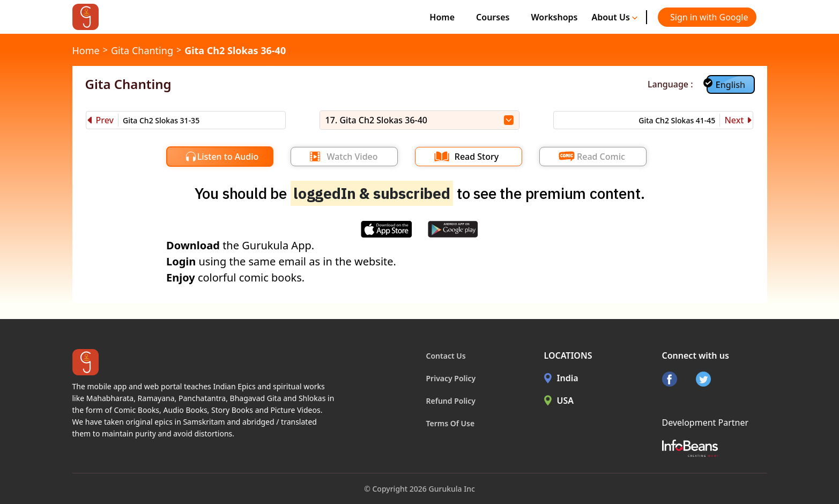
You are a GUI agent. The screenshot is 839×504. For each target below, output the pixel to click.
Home (442, 17)
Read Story (477, 157)
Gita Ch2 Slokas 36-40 (235, 50)
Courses (493, 17)
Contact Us (446, 356)
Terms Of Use (451, 423)
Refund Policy (451, 401)
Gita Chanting (142, 50)
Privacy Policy (451, 378)
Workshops (554, 17)
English (730, 85)
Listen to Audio (228, 157)
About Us (614, 17)
